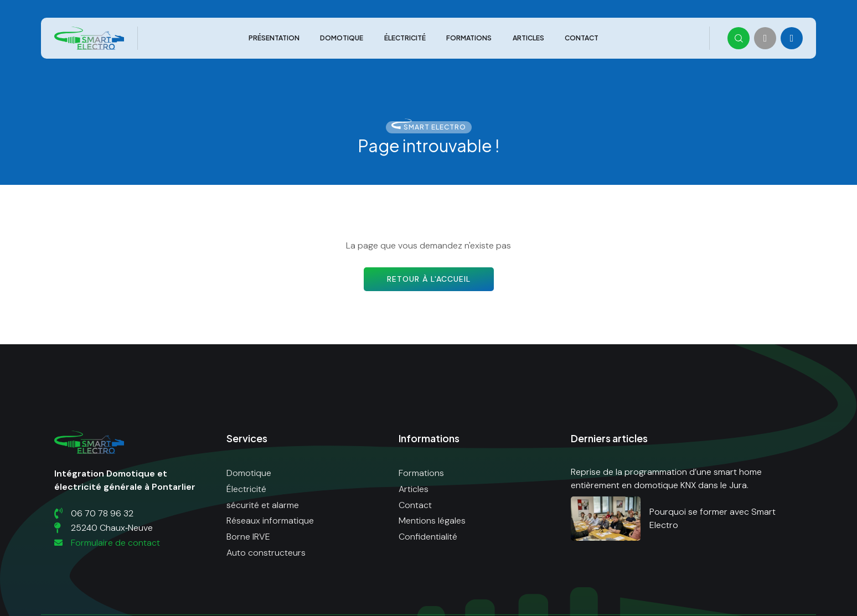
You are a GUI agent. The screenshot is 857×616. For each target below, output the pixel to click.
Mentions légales (432, 521)
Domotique (342, 38)
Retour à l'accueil (429, 279)
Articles (528, 38)
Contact (582, 38)
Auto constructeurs (266, 553)
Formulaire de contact (107, 543)
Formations (469, 38)
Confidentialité (428, 537)
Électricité (405, 38)
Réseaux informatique (270, 521)
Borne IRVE (248, 537)
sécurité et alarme (263, 505)
